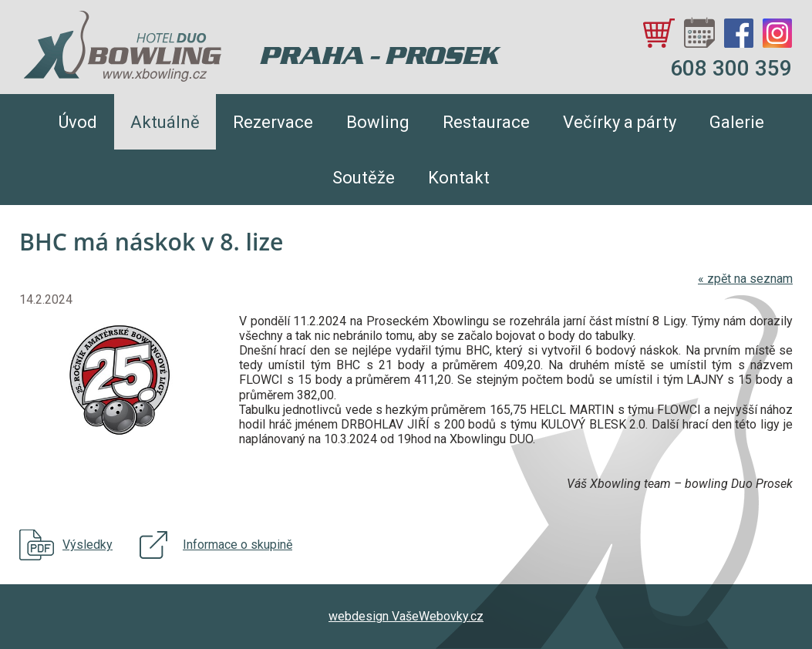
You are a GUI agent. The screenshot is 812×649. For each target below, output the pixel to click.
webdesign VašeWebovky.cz (406, 616)
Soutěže (364, 178)
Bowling (378, 122)
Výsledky (88, 545)
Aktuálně (165, 122)
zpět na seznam (745, 279)
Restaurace (486, 122)
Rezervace (273, 122)
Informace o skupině (238, 545)
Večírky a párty (620, 122)
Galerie (737, 122)
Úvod (78, 122)
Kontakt (459, 178)
